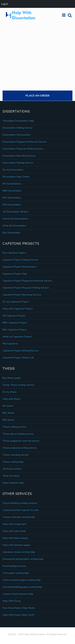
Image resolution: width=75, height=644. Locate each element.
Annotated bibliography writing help (22, 587)
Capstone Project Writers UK (18, 358)
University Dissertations (15, 219)
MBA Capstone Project (15, 323)
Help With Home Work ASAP (18, 615)
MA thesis (8, 406)
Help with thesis (11, 399)
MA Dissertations (12, 184)
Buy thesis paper (12, 378)
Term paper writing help (16, 573)
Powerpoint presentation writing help (23, 559)
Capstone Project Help (15, 274)
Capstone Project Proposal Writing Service (26, 288)
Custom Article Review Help (18, 594)
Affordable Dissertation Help (18, 121)
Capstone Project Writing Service (21, 351)
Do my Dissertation (13, 170)
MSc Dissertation (12, 198)
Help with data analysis (15, 538)
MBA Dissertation (12, 191)
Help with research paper (17, 545)
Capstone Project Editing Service (20, 260)
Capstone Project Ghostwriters (19, 267)
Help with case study (14, 531)
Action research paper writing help (22, 580)
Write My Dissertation (14, 226)
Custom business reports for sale (21, 510)
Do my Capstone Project (16, 302)
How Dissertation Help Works (19, 608)
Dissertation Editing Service (18, 128)
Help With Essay (12, 601)
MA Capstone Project (14, 316)
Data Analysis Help (13, 483)
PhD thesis (8, 420)
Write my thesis (11, 476)
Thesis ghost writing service (18, 434)
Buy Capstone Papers (14, 253)
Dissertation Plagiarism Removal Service (24, 142)
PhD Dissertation (12, 205)
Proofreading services (14, 566)
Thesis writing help (13, 462)
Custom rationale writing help (19, 517)
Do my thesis (10, 392)
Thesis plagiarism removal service (21, 441)
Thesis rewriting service (16, 455)
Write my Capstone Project (17, 337)
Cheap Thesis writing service (18, 385)
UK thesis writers (12, 469)
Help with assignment (14, 524)
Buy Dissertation (12, 233)
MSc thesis (8, 413)
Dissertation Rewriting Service (19, 156)
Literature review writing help (19, 552)
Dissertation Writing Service (18, 163)
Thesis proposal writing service (20, 448)
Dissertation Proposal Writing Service (23, 149)
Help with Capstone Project (18, 309)
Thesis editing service (14, 427)
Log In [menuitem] (5, 4)
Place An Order (37, 96)
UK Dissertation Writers (15, 212)
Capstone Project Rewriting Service (22, 295)
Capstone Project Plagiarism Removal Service (27, 281)
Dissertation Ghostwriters (17, 135)
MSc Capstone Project (15, 330)
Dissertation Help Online (16, 177)
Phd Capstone (10, 344)
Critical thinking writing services (20, 503)
